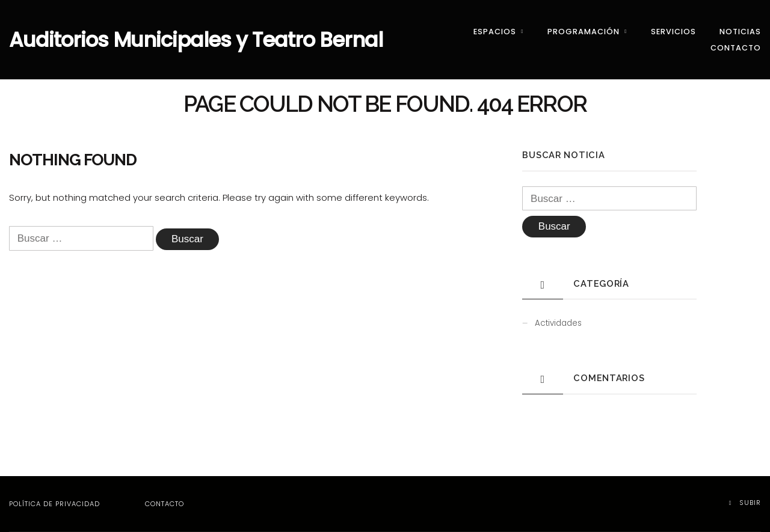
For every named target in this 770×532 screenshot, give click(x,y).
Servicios (673, 32)
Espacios (495, 32)
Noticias (740, 32)
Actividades (558, 323)
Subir (745, 503)
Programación (584, 32)
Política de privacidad (54, 504)
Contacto (736, 48)
